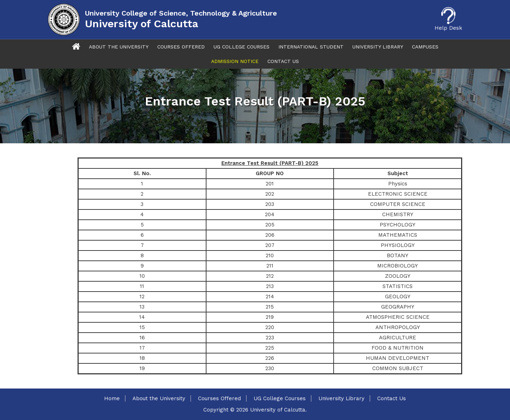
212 (270, 276)
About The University (119, 47)
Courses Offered (181, 47)
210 (270, 255)
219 (270, 317)
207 (270, 245)
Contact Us (283, 61)
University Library (378, 47)
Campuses (425, 47)
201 (270, 184)
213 (270, 286)
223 (270, 338)
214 (270, 297)
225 (270, 348)
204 (270, 214)
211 (270, 266)
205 (270, 225)
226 (270, 358)
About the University (159, 398)
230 (270, 368)
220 (270, 327)
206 (270, 235)
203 (270, 204)
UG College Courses (242, 47)
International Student (311, 47)
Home (112, 398)
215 (270, 307)
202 (270, 194)
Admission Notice (235, 61)
